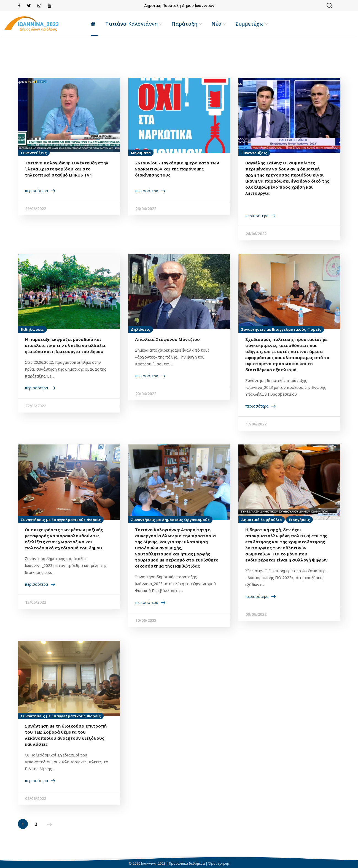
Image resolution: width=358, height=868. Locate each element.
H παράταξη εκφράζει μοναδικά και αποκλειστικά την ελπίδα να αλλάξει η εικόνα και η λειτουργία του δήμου (65, 345)
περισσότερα (36, 191)
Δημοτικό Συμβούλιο (262, 520)
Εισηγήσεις (299, 520)
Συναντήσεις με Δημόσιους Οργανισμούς (170, 520)
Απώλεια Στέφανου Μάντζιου (167, 339)
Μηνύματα (141, 153)
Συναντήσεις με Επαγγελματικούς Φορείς (281, 329)
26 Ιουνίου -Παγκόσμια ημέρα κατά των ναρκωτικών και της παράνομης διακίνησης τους (177, 169)
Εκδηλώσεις (32, 329)
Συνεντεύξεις (34, 153)
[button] (329, 6)
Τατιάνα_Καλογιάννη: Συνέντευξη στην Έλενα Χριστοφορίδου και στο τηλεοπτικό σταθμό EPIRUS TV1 (67, 169)
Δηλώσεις (141, 329)
